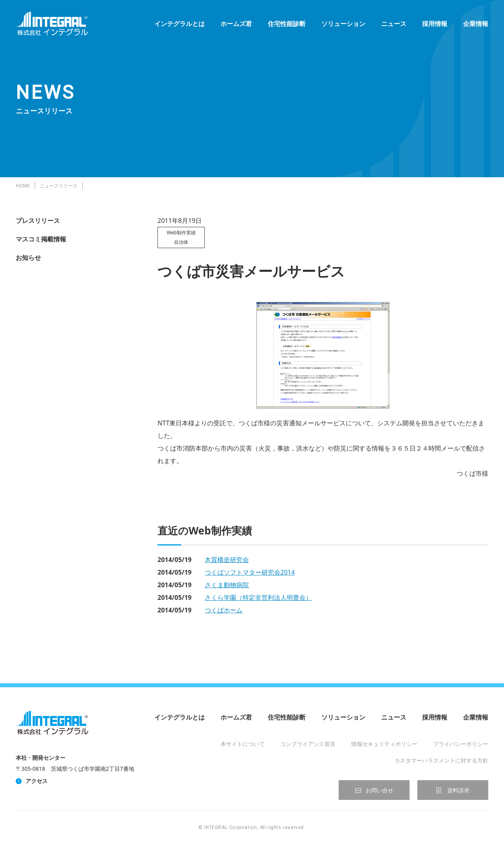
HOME (23, 186)
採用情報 (435, 24)
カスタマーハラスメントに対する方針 (441, 760)
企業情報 (476, 24)
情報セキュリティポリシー (384, 744)
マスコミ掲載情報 (41, 239)
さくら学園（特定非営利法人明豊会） (258, 597)
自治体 (181, 242)
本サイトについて (243, 744)
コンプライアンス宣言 (308, 744)
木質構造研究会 (227, 560)
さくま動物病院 (227, 585)
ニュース (394, 24)
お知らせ (28, 258)
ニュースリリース (59, 186)
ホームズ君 (236, 24)
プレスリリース (38, 221)
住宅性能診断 (287, 24)
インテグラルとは (180, 24)
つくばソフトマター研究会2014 (250, 572)
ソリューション (343, 24)
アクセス (37, 781)
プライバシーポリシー (461, 744)
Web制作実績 (181, 233)
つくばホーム (224, 610)
